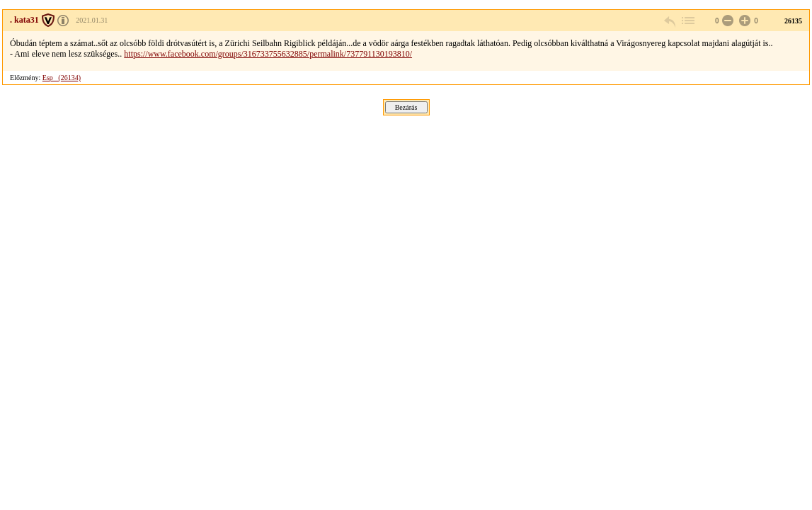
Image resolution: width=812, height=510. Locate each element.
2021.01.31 (92, 20)
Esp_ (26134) (62, 78)
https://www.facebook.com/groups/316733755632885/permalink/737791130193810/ (268, 54)
